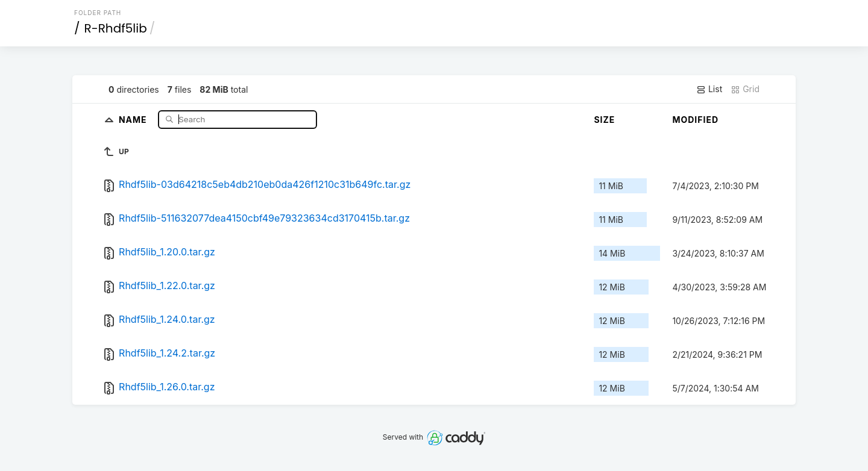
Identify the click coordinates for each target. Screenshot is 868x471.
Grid (745, 89)
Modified (695, 120)
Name (134, 119)
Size (604, 120)
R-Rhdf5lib (116, 28)
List (709, 89)
